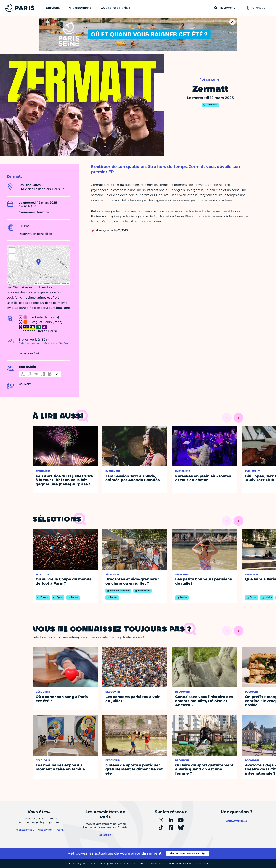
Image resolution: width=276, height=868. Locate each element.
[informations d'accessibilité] (40, 374)
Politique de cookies (180, 864)
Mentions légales (76, 864)
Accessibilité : (113, 864)
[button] (39, 262)
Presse (143, 864)
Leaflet (38, 284)
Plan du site (203, 864)
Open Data (158, 864)
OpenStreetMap (56, 284)
